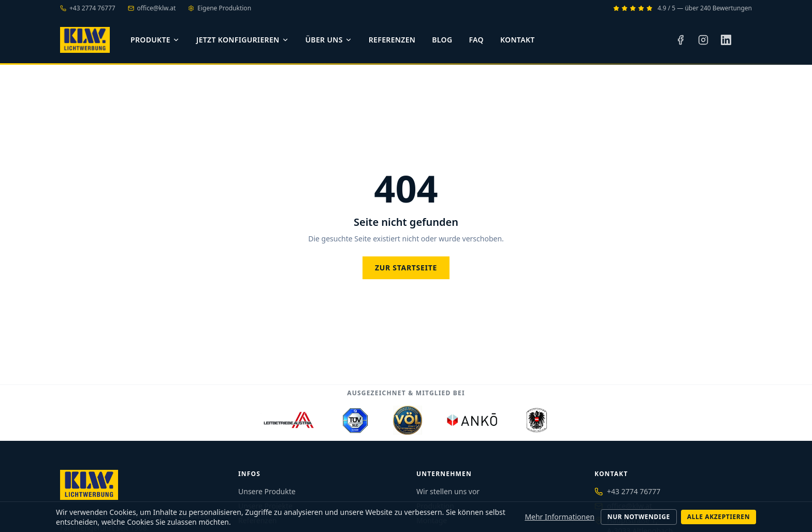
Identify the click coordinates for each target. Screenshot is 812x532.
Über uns (329, 40)
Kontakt (518, 40)
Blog (442, 40)
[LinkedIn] (726, 40)
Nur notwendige (639, 517)
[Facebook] (680, 40)
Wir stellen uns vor (448, 491)
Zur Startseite (406, 268)
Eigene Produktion (220, 8)
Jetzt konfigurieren (243, 40)
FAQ (476, 40)
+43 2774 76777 (634, 491)
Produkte (155, 40)
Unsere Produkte (267, 491)
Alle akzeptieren (719, 517)
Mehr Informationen (559, 517)
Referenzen (392, 40)
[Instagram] (703, 40)
